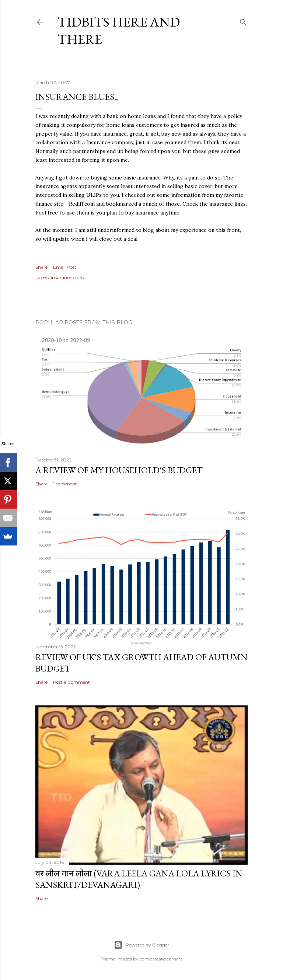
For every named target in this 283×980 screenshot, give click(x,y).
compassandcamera (161, 959)
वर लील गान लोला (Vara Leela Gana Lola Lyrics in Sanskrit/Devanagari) (139, 879)
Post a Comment (71, 682)
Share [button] (41, 267)
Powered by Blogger (141, 945)
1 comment (65, 484)
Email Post (65, 267)
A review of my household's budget (119, 470)
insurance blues (67, 277)
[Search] (243, 20)
